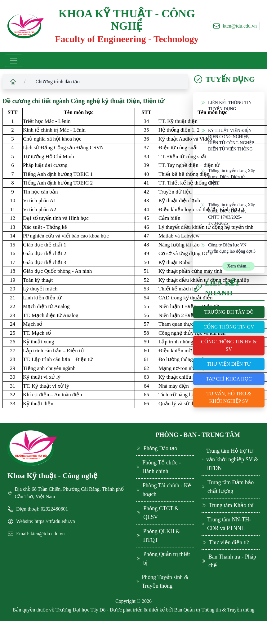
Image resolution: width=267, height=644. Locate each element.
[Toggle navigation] (14, 61)
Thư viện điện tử (229, 364)
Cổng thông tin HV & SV (229, 345)
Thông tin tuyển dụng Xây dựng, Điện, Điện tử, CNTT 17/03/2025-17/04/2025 (228, 214)
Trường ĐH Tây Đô (229, 312)
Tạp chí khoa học (229, 379)
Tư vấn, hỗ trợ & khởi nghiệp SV (229, 397)
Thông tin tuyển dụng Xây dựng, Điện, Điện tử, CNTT (228, 177)
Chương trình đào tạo (58, 82)
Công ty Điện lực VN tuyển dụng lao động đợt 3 (228, 248)
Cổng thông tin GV (229, 327)
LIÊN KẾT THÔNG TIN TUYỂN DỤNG (226, 105)
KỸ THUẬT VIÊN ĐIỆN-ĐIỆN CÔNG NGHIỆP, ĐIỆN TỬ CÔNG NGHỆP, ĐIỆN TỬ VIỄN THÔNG (228, 139)
